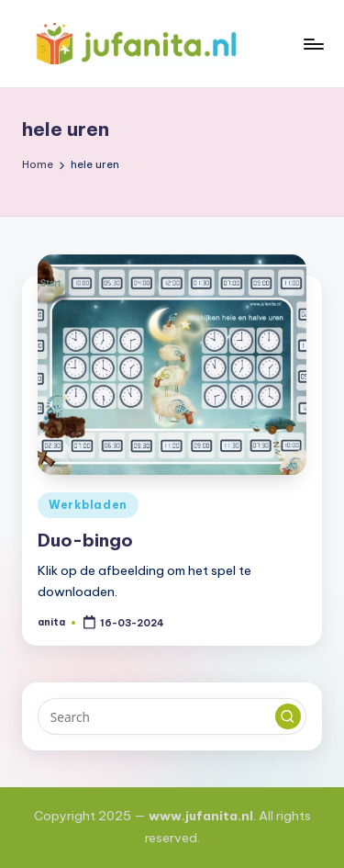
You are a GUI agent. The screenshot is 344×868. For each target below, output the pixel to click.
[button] (288, 716)
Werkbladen (88, 505)
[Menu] (313, 44)
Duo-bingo (85, 540)
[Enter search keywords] (172, 716)
